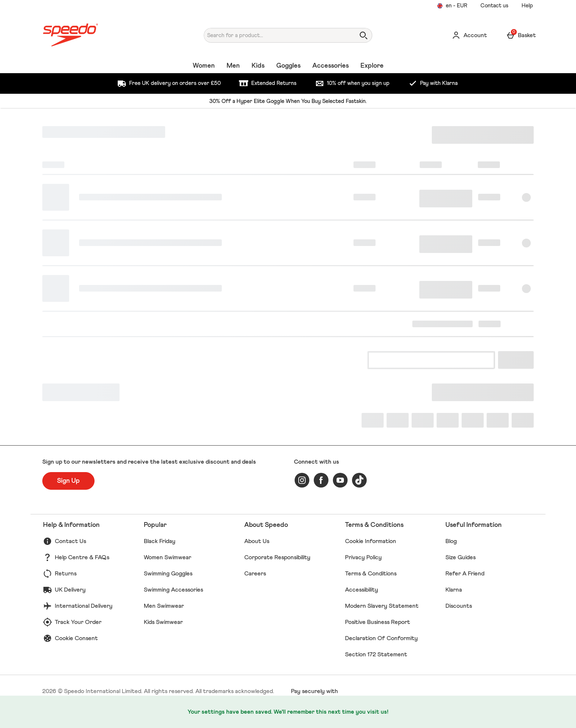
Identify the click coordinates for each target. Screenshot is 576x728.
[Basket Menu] (521, 35)
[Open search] (363, 35)
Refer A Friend (465, 574)
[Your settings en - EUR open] (452, 6)
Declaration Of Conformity (381, 638)
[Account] (469, 35)
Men (233, 66)
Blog (451, 541)
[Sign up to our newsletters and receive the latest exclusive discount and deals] (68, 481)
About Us (257, 541)
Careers (255, 574)
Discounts (459, 606)
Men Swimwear (164, 606)
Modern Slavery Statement (382, 606)
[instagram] (302, 480)
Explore (372, 66)
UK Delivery (70, 590)
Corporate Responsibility (277, 557)
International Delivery (84, 606)
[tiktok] (359, 480)
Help (527, 6)
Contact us (494, 6)
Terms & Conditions (371, 574)
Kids (258, 66)
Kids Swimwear (163, 622)
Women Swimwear (168, 557)
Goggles (288, 66)
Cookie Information (371, 541)
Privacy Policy (363, 557)
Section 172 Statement (376, 654)
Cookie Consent (76, 638)
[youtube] (340, 480)
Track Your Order (78, 622)
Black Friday (160, 541)
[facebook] (321, 480)
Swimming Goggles (168, 574)
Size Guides (461, 557)
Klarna (454, 590)
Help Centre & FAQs (82, 557)
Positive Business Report (378, 622)
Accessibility (362, 590)
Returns (66, 574)
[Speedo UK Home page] (106, 35)
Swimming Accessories (173, 590)
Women (204, 66)
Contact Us (70, 541)
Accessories (330, 66)
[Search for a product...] (273, 35)
